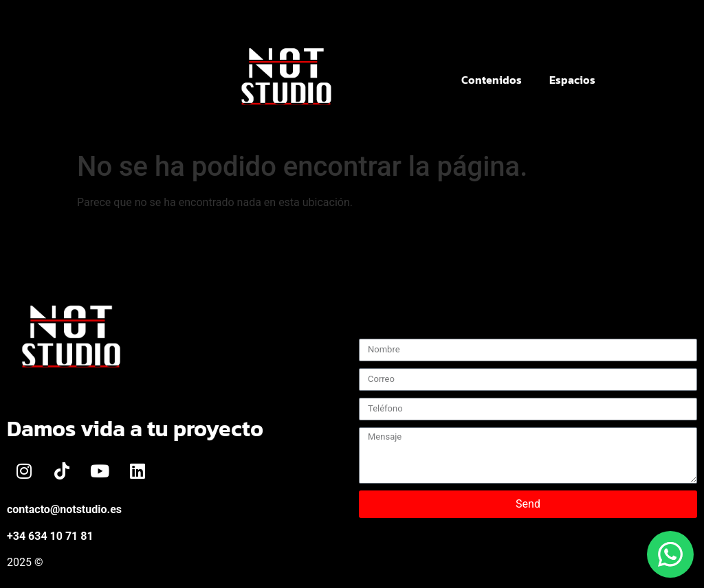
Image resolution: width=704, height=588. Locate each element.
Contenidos (492, 80)
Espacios (572, 80)
